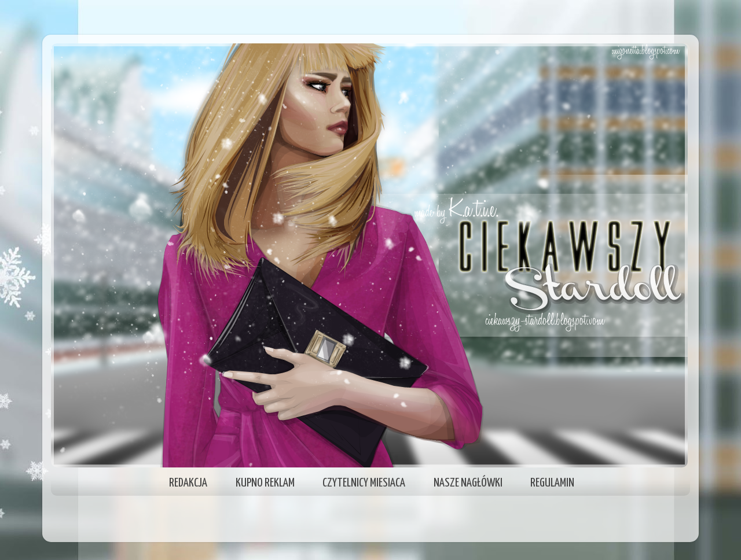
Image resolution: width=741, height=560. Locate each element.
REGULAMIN (552, 483)
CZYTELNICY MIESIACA (364, 483)
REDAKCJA (188, 483)
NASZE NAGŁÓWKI (468, 483)
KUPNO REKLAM (265, 483)
